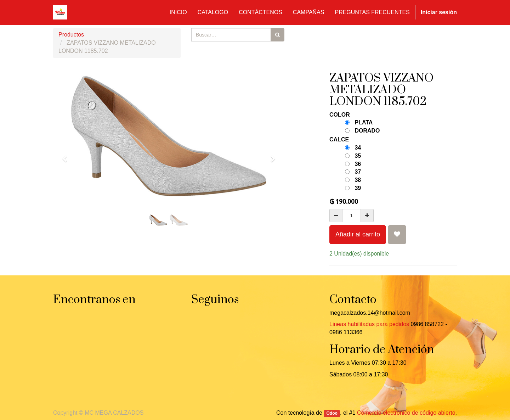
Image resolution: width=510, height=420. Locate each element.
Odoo (332, 413)
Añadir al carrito (358, 234)
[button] (67, 156)
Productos (71, 35)
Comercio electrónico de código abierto (406, 413)
